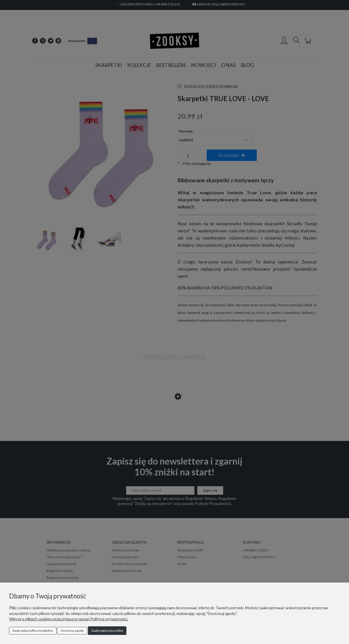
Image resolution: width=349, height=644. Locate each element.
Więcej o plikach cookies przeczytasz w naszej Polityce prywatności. (69, 619)
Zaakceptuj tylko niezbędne (33, 630)
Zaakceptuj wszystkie (107, 630)
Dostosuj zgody (72, 630)
